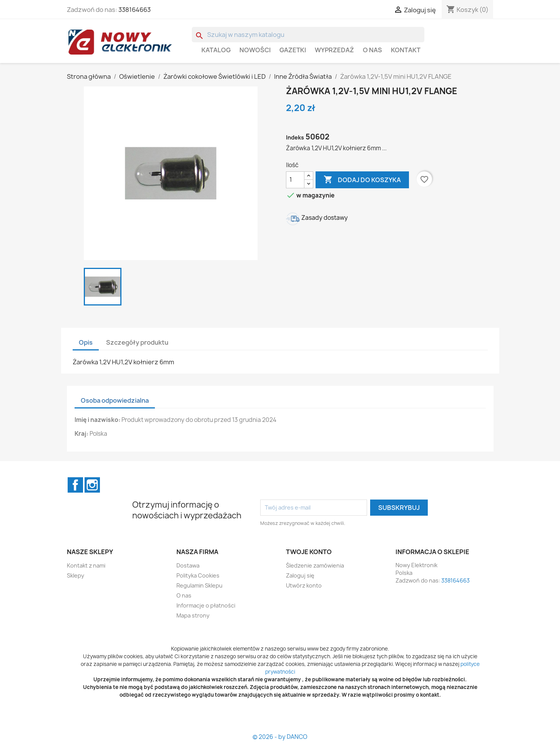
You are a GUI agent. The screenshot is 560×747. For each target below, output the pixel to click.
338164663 (135, 10)
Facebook (75, 485)
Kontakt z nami (86, 565)
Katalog (216, 50)
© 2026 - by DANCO (280, 737)
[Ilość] (295, 180)
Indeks (295, 137)
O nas (372, 50)
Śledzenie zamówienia (315, 565)
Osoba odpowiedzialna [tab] (115, 400)
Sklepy (76, 575)
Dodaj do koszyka (362, 180)
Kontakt (406, 50)
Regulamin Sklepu (199, 585)
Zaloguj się (300, 575)
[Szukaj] (308, 35)
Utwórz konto (304, 585)
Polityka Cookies (198, 575)
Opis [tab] (86, 342)
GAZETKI (293, 50)
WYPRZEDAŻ (334, 50)
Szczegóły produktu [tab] (137, 342)
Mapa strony (193, 615)
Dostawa (188, 565)
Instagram (92, 485)
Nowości (255, 50)
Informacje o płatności (206, 605)
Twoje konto (309, 552)
